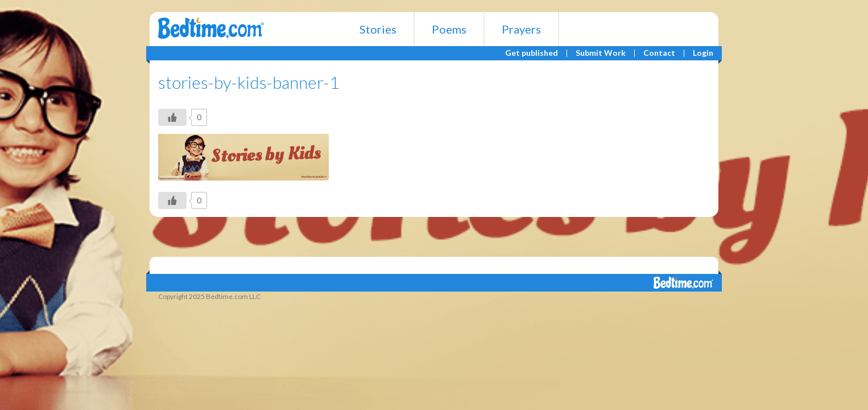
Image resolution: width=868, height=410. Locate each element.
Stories (378, 29)
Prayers (521, 29)
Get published (532, 53)
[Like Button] (172, 117)
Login (703, 53)
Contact (659, 53)
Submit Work (601, 53)
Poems (449, 29)
